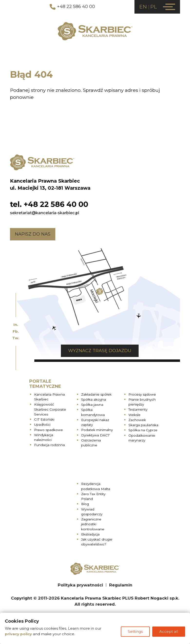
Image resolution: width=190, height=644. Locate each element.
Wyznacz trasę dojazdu (100, 351)
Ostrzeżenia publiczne (91, 443)
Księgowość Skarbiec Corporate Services (50, 409)
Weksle (134, 415)
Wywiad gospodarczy (92, 512)
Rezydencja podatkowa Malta (96, 486)
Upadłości (42, 424)
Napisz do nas (33, 234)
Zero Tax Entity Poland (93, 496)
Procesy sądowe (142, 394)
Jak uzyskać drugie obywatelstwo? (97, 542)
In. (16, 325)
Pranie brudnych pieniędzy (142, 402)
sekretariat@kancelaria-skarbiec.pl (45, 213)
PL (154, 7)
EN (143, 7)
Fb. (16, 331)
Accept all (169, 631)
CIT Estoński (44, 419)
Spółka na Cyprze (143, 430)
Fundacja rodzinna (49, 445)
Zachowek (137, 420)
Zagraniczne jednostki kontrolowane (93, 524)
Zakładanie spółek (96, 394)
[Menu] (169, 7)
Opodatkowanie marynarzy (142, 438)
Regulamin (121, 585)
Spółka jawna (92, 405)
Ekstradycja (90, 534)
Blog (85, 504)
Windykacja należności (44, 437)
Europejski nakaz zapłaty (95, 422)
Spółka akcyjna (94, 399)
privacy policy (18, 634)
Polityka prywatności (80, 585)
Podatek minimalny (97, 430)
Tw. (16, 338)
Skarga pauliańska (143, 425)
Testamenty (138, 409)
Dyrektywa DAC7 (95, 435)
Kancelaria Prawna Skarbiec (49, 397)
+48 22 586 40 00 (72, 7)
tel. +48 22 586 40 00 (49, 204)
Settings (135, 631)
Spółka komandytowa (93, 412)
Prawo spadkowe (48, 430)
